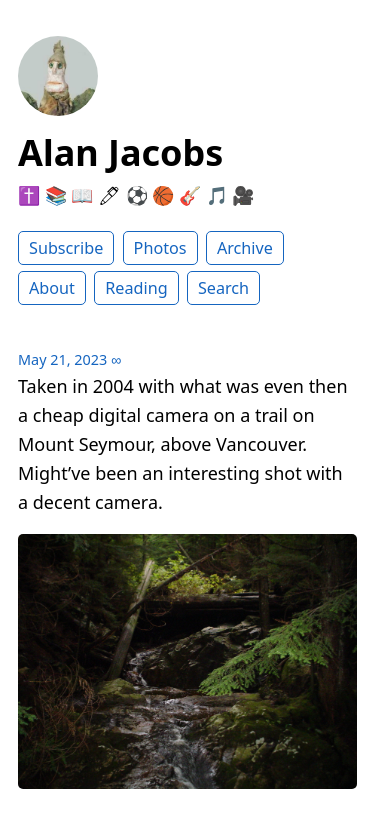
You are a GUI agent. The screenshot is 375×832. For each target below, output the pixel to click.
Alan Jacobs (120, 152)
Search (223, 288)
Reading (136, 288)
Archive (245, 248)
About (52, 288)
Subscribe (66, 248)
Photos (160, 248)
